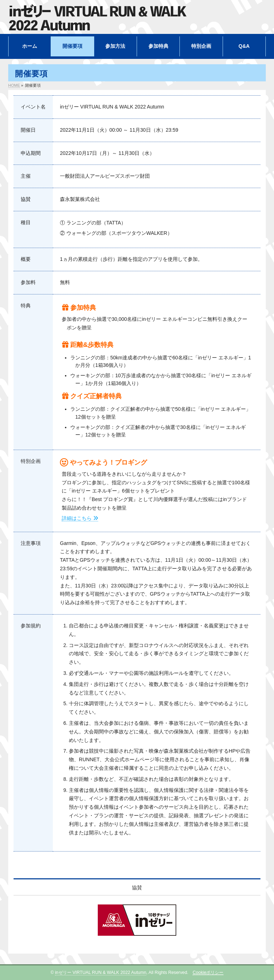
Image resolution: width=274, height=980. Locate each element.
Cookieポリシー (208, 973)
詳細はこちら (80, 518)
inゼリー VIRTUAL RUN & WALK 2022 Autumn (101, 973)
